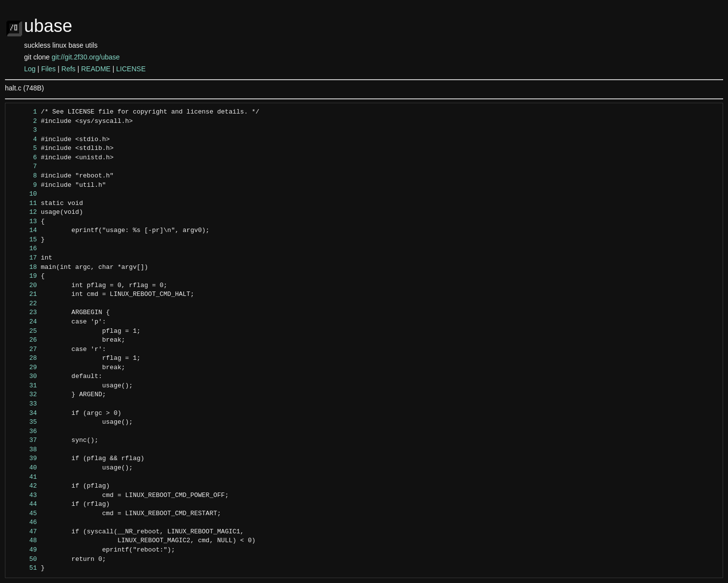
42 (24, 486)
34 (24, 413)
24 (24, 322)
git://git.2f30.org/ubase (86, 57)
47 (24, 532)
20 (24, 286)
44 (24, 504)
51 (24, 568)
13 (24, 222)
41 (24, 477)
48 (24, 541)
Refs (69, 69)
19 (24, 276)
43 (24, 496)
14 (24, 231)
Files (49, 69)
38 (24, 450)
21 (24, 294)
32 (24, 395)
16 (24, 249)
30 (24, 377)
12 (24, 212)
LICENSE (131, 69)
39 (24, 459)
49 (24, 550)
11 (24, 204)
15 (24, 240)
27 (24, 350)
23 (24, 313)
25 (24, 331)
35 (24, 422)
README (96, 69)
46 (24, 523)
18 (24, 267)
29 (24, 368)
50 (24, 559)
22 (24, 304)
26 (24, 340)
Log (30, 69)
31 (24, 386)
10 (24, 194)
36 (24, 432)
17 (24, 258)
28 (24, 358)
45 (24, 514)
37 (24, 440)
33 (24, 404)
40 (24, 468)
